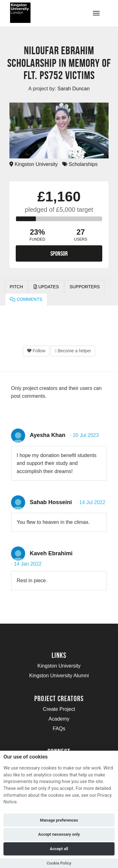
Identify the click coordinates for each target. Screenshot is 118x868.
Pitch (16, 287)
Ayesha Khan (47, 435)
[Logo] (36, 13)
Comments (26, 299)
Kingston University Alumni (59, 676)
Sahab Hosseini (51, 502)
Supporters (85, 287)
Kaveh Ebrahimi (51, 553)
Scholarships (80, 164)
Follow (36, 351)
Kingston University (34, 164)
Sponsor (59, 253)
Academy (59, 719)
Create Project (59, 709)
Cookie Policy (59, 863)
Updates (46, 287)
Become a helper (73, 351)
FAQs (59, 729)
